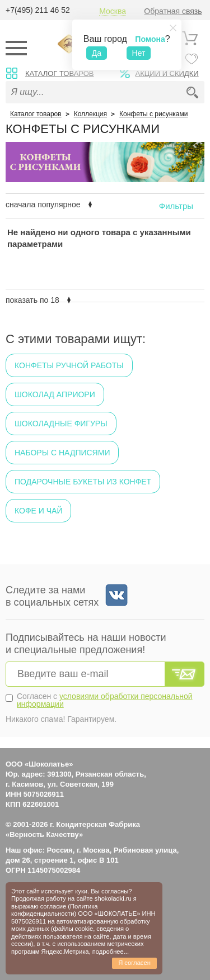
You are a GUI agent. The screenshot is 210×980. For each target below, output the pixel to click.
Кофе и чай (38, 511)
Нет (139, 53)
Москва (113, 11)
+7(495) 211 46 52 (38, 10)
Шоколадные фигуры (61, 424)
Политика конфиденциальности (55, 910)
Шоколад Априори (55, 394)
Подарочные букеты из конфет (83, 482)
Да (97, 53)
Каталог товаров (60, 73)
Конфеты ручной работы (69, 365)
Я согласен (134, 963)
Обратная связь (173, 11)
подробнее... (111, 952)
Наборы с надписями (62, 453)
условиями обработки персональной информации (105, 700)
